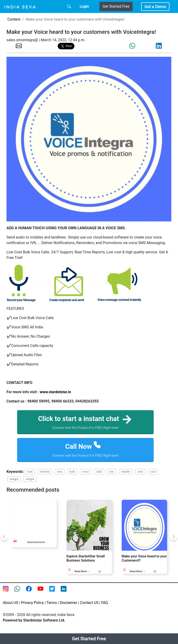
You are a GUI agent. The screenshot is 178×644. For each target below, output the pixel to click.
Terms (52, 605)
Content (14, 19)
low (112, 474)
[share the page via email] (19, 46)
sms (60, 474)
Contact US (89, 605)
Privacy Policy (32, 605)
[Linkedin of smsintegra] (67, 594)
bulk (72, 474)
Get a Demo (155, 7)
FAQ (105, 605)
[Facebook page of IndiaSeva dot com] (32, 594)
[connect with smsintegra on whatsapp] (20, 594)
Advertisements (36, 545)
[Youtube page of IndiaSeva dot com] (43, 594)
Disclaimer (68, 605)
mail (30, 474)
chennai (45, 474)
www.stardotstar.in (55, 392)
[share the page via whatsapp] (132, 46)
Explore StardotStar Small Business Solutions (86, 561)
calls (99, 474)
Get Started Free (116, 6)
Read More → (83, 574)
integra (14, 482)
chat (140, 474)
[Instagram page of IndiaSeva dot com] (9, 594)
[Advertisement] (34, 520)
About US (10, 605)
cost (153, 474)
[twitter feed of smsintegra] (55, 594)
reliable (126, 474)
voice (86, 474)
